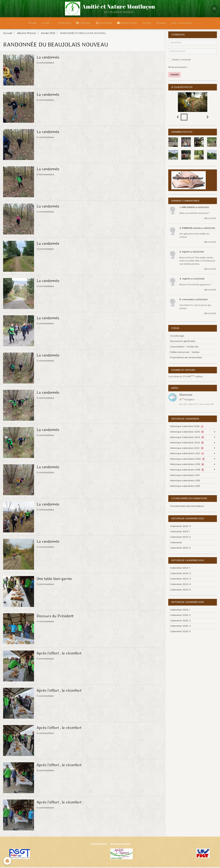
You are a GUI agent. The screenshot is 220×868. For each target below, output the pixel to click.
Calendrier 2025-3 (180, 616)
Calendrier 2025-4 (180, 627)
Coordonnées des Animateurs (187, 507)
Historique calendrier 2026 (187, 427)
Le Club (46, 23)
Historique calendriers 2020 (187, 460)
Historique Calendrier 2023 (187, 443)
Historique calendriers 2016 (185, 481)
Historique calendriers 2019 (187, 465)
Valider (174, 75)
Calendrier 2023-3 (180, 538)
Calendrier (84, 23)
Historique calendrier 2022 (187, 449)
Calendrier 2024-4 (180, 585)
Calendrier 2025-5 (180, 632)
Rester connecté (180, 61)
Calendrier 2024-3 (180, 580)
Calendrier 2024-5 (180, 591)
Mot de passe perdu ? (178, 68)
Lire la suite (210, 219)
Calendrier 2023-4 (180, 527)
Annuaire (161, 23)
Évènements (104, 23)
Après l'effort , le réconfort (59, 654)
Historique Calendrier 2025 (187, 433)
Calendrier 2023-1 (180, 532)
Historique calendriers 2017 (185, 476)
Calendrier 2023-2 (180, 549)
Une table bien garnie (54, 579)
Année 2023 (48, 34)
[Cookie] (7, 861)
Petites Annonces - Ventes (185, 353)
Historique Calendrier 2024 (187, 438)
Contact (146, 23)
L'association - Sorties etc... (185, 347)
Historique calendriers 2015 (185, 487)
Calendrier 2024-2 (180, 574)
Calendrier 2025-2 (180, 621)
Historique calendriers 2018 (187, 471)
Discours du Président (55, 617)
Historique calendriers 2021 (187, 454)
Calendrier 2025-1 (180, 611)
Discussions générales (183, 342)
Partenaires (65, 23)
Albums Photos (127, 23)
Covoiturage (177, 337)
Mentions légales (99, 845)
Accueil (32, 23)
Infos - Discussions (182, 23)
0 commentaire (45, 64)
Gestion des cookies (120, 845)
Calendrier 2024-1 (180, 569)
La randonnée (48, 58)
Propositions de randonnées (186, 358)
